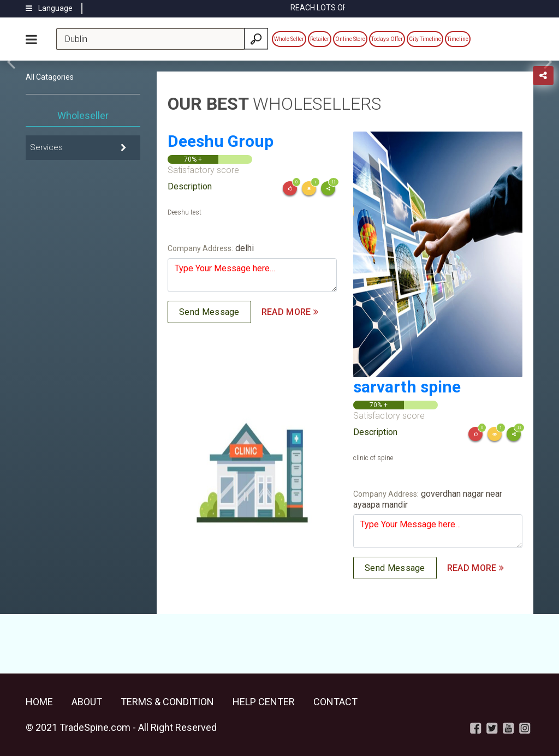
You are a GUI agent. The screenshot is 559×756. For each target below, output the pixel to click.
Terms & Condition (167, 702)
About (87, 702)
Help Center (264, 702)
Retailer (320, 39)
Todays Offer (387, 39)
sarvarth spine (407, 387)
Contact (335, 702)
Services (46, 147)
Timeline (458, 39)
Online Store (350, 39)
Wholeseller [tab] (83, 115)
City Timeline (425, 39)
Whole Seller (289, 39)
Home (39, 702)
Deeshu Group (221, 141)
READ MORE (290, 312)
